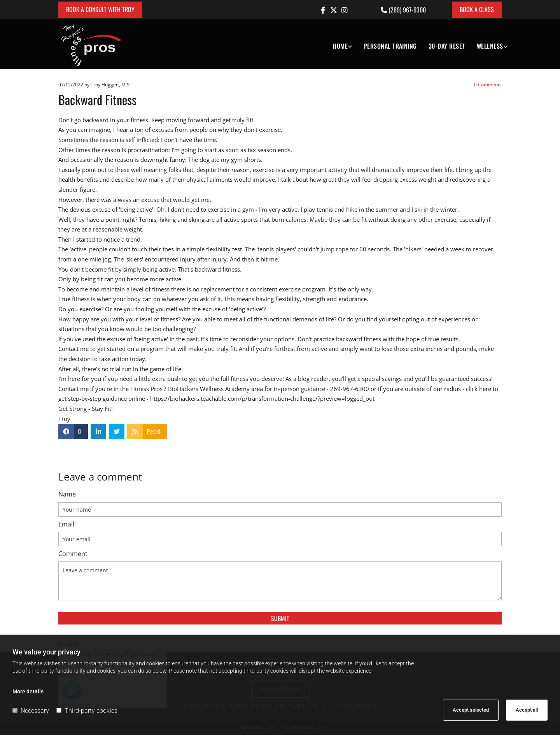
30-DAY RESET (447, 46)
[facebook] (323, 10)
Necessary (31, 711)
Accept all (527, 710)
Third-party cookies (87, 711)
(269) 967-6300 (407, 10)
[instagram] (345, 10)
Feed (154, 432)
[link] (337, 44)
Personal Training (390, 46)
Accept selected (471, 710)
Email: (67, 524)
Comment (73, 554)
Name (67, 494)
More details (28, 691)
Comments (488, 85)
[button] (100, 10)
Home (340, 46)
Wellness (490, 46)
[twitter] (334, 10)
